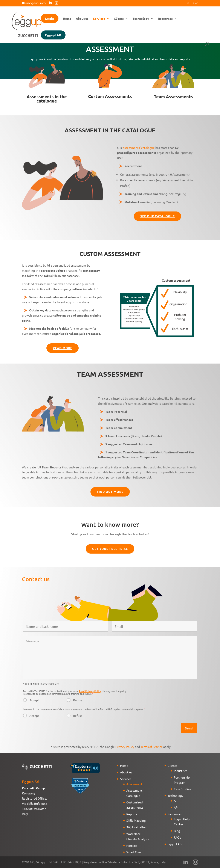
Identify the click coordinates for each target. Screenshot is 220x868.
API (176, 807)
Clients (119, 19)
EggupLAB (53, 35)
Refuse (78, 700)
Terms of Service (152, 747)
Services (99, 19)
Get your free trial (110, 549)
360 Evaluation (136, 827)
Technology (141, 19)
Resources (165, 19)
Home (67, 19)
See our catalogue (157, 216)
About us (82, 19)
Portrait (132, 845)
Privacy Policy (125, 747)
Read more (63, 348)
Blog (177, 831)
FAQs (177, 837)
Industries (181, 771)
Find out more (110, 492)
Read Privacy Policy (90, 691)
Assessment (134, 784)
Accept (34, 700)
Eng (196, 3)
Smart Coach (135, 852)
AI (175, 801)
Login (50, 18)
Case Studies (182, 789)
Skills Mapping (136, 820)
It (188, 3)
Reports (132, 814)
